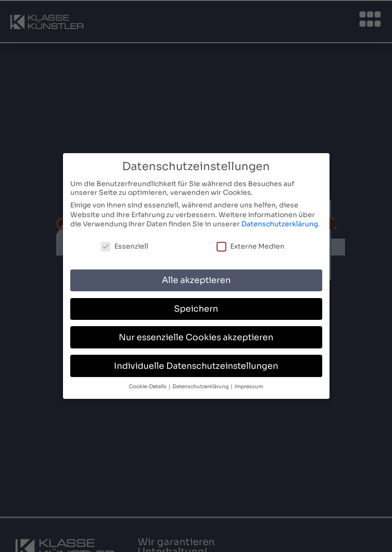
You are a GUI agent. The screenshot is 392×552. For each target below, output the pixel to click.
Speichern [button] (196, 307)
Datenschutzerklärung (280, 222)
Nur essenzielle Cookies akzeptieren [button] (196, 335)
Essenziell (125, 244)
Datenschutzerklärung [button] (201, 385)
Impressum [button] (249, 385)
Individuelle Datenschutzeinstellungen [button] (196, 364)
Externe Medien (251, 244)
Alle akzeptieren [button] (196, 278)
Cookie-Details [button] (148, 385)
